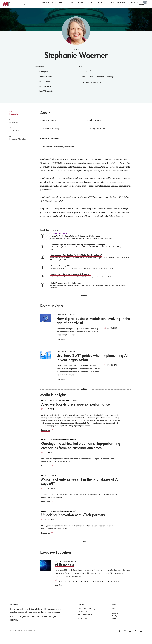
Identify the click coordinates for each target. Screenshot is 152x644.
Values (62, 2)
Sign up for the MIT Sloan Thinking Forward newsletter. (80, 8)
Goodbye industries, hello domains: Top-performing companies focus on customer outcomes (81, 450)
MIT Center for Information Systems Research (59, 151)
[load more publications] (85, 300)
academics (133, 2)
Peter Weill (65, 420)
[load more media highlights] (85, 547)
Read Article (61, 344)
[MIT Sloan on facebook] (120, 637)
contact (132, 9)
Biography (18, 117)
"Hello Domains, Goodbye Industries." (66, 288)
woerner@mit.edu (45, 81)
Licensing (114, 621)
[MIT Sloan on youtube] (130, 637)
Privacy (114, 623)
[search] (143, 8)
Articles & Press (18, 134)
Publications (18, 126)
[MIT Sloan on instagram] (135, 637)
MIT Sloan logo (6, 12)
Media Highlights (53, 400)
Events (71, 2)
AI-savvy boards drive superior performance (76, 409)
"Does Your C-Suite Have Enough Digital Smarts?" (70, 279)
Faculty (91, 2)
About (101, 2)
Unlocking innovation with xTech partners (73, 520)
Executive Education (116, 2)
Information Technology (51, 133)
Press (113, 613)
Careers (114, 615)
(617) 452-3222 (45, 86)
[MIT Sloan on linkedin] (141, 637)
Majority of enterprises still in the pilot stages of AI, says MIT (80, 486)
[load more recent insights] (85, 394)
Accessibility (115, 618)
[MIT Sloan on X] (125, 637)
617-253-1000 (83, 623)
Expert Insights (49, 2)
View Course (59, 590)
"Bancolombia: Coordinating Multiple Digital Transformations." (76, 260)
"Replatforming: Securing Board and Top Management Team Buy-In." (78, 249)
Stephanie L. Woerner (102, 420)
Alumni (81, 2)
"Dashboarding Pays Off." (61, 270)
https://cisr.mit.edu (46, 96)
